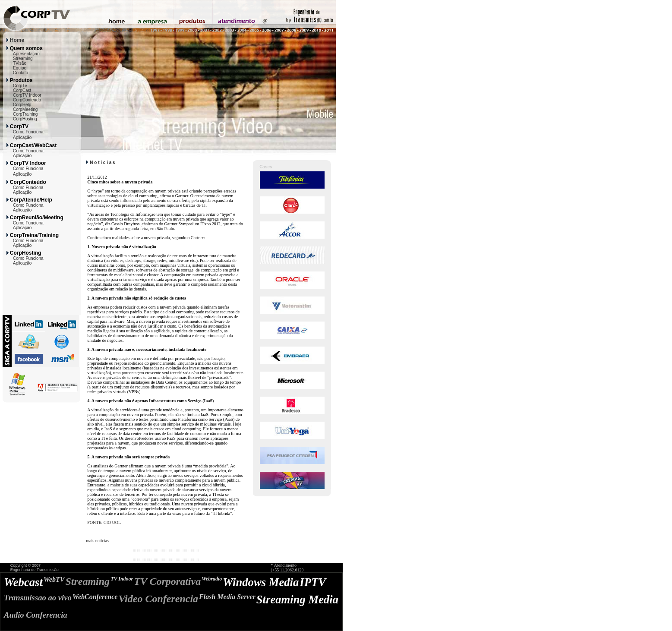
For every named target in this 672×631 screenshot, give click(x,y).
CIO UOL (112, 522)
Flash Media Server (227, 597)
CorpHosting (25, 119)
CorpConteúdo (27, 100)
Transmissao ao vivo (38, 598)
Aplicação (22, 137)
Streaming (23, 58)
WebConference (95, 597)
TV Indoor (122, 579)
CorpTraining (25, 114)
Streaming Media (297, 599)
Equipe (20, 68)
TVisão (20, 63)
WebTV (54, 579)
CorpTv (20, 86)
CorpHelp (22, 105)
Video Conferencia (158, 599)
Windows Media (261, 582)
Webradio (212, 579)
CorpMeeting (25, 109)
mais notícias (97, 541)
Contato (21, 73)
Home (17, 40)
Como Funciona (28, 132)
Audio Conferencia (36, 615)
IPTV (313, 582)
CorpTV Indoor (27, 95)
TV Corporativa (167, 581)
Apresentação (26, 54)
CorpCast (22, 90)
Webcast (23, 582)
